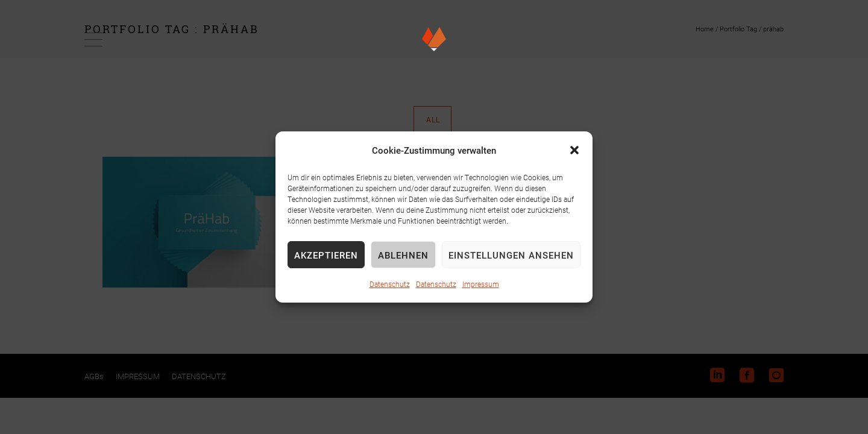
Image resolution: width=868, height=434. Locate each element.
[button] (574, 150)
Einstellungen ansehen (511, 255)
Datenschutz (390, 284)
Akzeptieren (326, 255)
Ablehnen (403, 255)
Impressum (481, 284)
